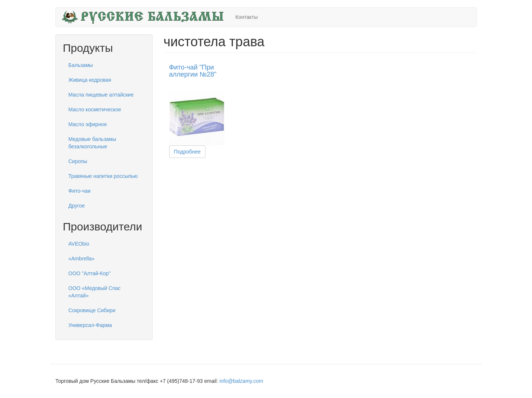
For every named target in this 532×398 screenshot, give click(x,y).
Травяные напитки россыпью (103, 176)
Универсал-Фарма (90, 325)
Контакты (246, 17)
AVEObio (79, 244)
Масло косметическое (95, 109)
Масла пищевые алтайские (101, 95)
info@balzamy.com (241, 381)
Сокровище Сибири (92, 310)
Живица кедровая (90, 80)
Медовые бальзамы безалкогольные (92, 143)
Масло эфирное (88, 124)
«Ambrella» (81, 259)
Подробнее (187, 152)
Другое (76, 206)
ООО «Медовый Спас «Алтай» (94, 292)
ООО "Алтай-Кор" (89, 273)
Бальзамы (81, 65)
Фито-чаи (79, 191)
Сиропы (78, 161)
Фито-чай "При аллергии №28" (193, 71)
